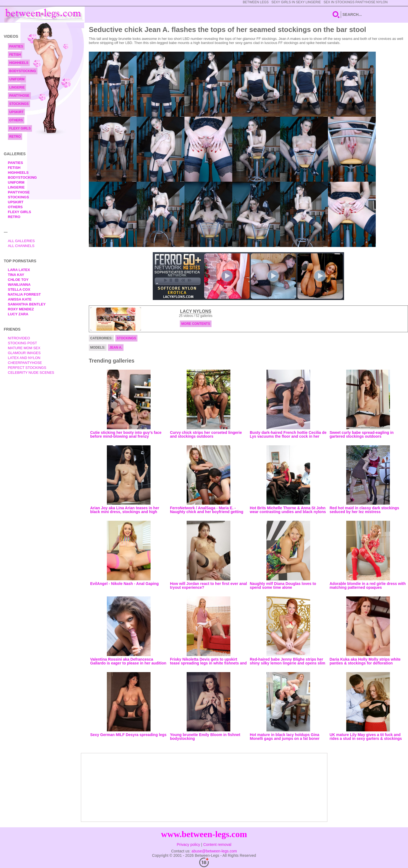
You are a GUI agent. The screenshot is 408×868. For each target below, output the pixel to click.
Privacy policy (189, 845)
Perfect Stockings (27, 368)
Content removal (217, 845)
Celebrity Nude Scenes (31, 373)
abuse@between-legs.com (214, 851)
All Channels (21, 246)
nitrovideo (19, 338)
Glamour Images (24, 353)
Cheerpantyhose (25, 363)
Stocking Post (23, 343)
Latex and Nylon (24, 358)
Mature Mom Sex (24, 348)
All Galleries (21, 241)
